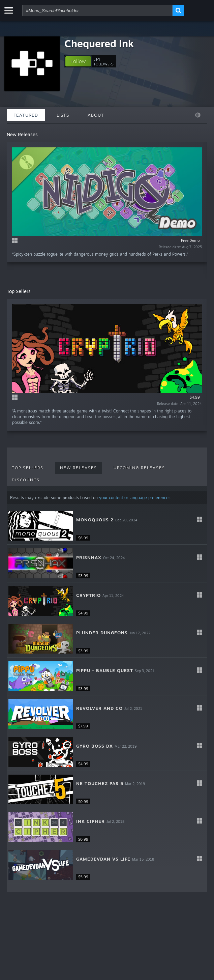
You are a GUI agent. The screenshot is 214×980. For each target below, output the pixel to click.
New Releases (79, 468)
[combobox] (97, 10)
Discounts (26, 480)
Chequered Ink (99, 43)
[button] (78, 61)
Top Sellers (28, 468)
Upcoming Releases (139, 468)
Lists (63, 115)
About (96, 115)
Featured (26, 115)
